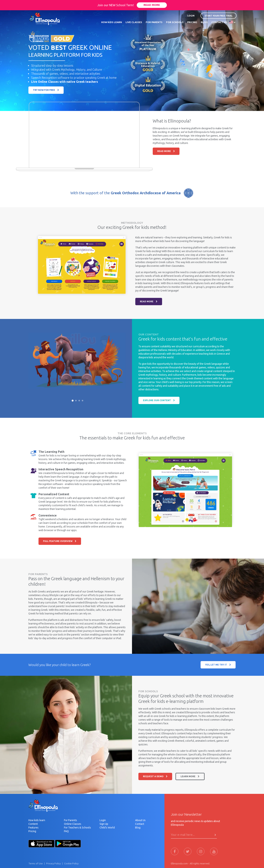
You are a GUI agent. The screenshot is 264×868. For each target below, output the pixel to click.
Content (33, 824)
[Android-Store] (68, 843)
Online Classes (73, 824)
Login (103, 820)
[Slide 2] (76, 401)
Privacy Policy (53, 863)
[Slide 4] (82, 401)
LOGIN (191, 16)
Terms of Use (36, 863)
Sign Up (104, 824)
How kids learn (37, 820)
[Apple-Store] (41, 843)
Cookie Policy (71, 863)
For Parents (70, 820)
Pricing (32, 831)
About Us (140, 820)
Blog (138, 828)
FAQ (66, 831)
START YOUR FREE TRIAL (219, 16)
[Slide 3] (79, 401)
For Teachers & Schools (77, 828)
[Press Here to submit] (215, 835)
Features (33, 828)
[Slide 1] (72, 401)
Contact (140, 824)
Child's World (107, 828)
